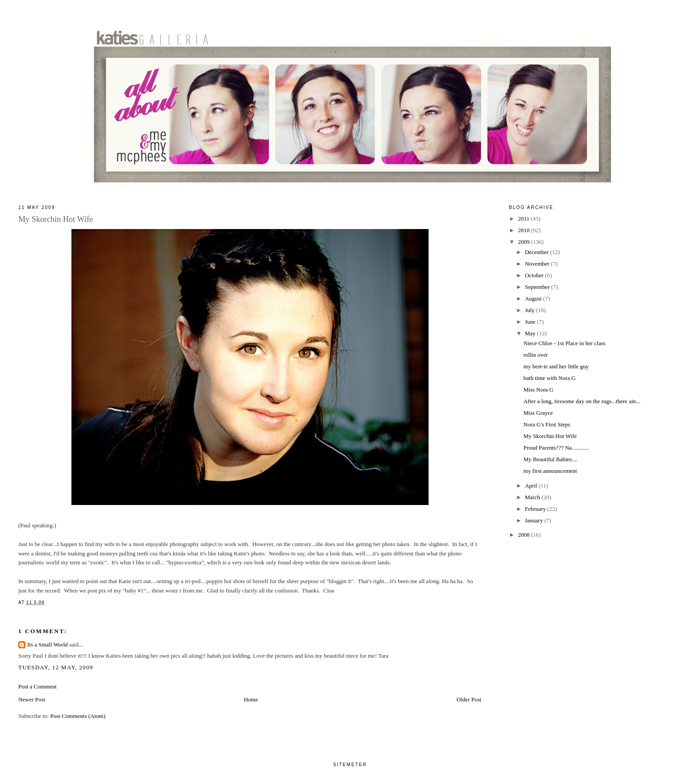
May (531, 333)
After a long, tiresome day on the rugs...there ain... (582, 401)
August (534, 298)
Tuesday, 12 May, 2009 (56, 667)
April (532, 486)
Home (251, 699)
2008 (524, 535)
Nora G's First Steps (547, 424)
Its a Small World (48, 645)
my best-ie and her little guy (556, 366)
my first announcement (550, 471)
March (533, 497)
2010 (524, 230)
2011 (524, 219)
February (536, 509)
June (531, 322)
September (538, 287)
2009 (524, 242)
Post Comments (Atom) (78, 716)
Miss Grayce (538, 413)
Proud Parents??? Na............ (556, 448)
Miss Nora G (539, 390)
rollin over (536, 355)
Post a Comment (37, 686)
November (538, 264)
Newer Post (32, 699)
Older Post (469, 699)
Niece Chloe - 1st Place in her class (565, 343)
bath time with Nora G (550, 378)
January (535, 520)
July (531, 310)
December (538, 252)
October (535, 275)
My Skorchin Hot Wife (550, 436)
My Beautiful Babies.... (551, 459)
